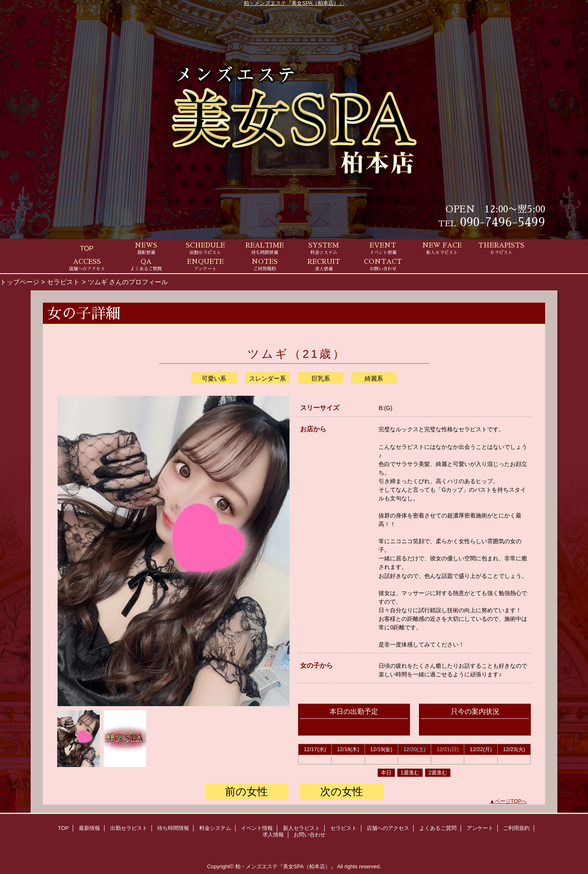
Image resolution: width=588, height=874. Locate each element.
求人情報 (273, 835)
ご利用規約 (516, 828)
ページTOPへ (511, 801)
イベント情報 (257, 828)
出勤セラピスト (129, 828)
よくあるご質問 (438, 828)
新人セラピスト (302, 828)
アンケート (480, 828)
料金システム (215, 828)
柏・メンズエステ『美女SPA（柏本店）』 (294, 3)
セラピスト (63, 282)
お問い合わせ (310, 835)
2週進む (438, 773)
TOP (87, 248)
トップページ (20, 282)
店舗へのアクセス (388, 828)
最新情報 (89, 828)
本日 (386, 773)
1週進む (410, 773)
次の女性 (342, 792)
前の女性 (246, 792)
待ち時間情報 (173, 828)
